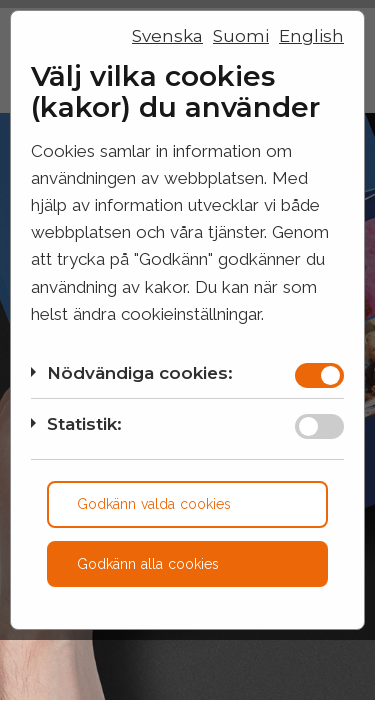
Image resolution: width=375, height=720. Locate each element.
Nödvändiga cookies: (140, 373)
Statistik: (84, 424)
